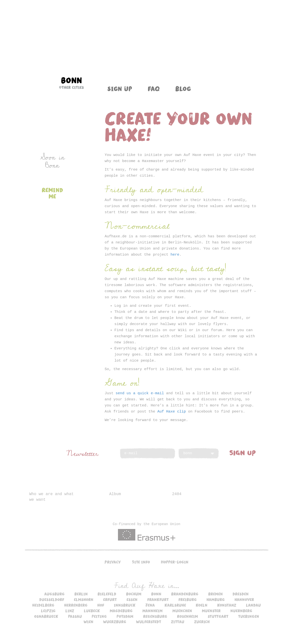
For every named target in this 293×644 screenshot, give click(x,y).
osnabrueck (46, 616)
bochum (134, 594)
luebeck (92, 611)
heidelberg (43, 605)
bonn (156, 594)
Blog (183, 88)
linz (70, 611)
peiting (99, 616)
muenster (211, 611)
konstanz (227, 605)
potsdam (125, 616)
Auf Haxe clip (171, 412)
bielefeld (107, 594)
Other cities (71, 87)
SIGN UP (243, 452)
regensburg (155, 616)
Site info (141, 562)
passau (75, 616)
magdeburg (121, 611)
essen (132, 599)
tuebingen (249, 616)
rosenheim (187, 616)
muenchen (182, 611)
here (175, 255)
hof (101, 605)
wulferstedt (149, 622)
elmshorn (84, 599)
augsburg (54, 594)
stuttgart (218, 616)
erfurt (110, 599)
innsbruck (125, 605)
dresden (241, 594)
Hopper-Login (175, 562)
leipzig (48, 611)
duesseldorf (52, 599)
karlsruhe (175, 605)
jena (150, 605)
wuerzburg (115, 622)
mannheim (152, 611)
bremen (215, 594)
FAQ (154, 88)
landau (253, 605)
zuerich (202, 622)
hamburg (216, 599)
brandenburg (185, 594)
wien (88, 622)
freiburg (188, 599)
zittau (178, 622)
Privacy (113, 562)
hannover (244, 599)
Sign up (120, 88)
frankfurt (158, 599)
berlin (81, 594)
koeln (202, 605)
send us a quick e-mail (140, 393)
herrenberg (76, 605)
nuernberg (241, 611)
